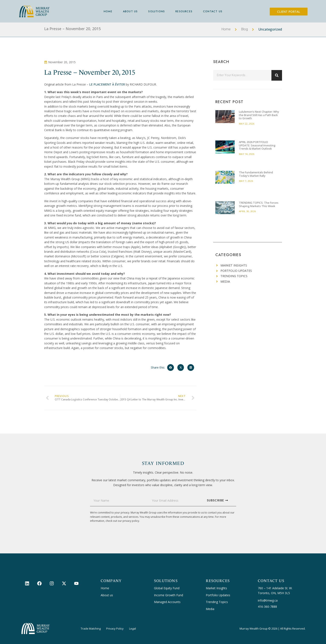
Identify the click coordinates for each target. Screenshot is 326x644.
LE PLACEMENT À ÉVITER (107, 84)
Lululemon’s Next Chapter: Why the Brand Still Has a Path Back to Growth (259, 115)
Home (108, 11)
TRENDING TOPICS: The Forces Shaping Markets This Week (259, 204)
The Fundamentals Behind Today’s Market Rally (256, 174)
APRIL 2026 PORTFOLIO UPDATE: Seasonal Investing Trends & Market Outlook (257, 145)
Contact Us (213, 11)
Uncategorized (270, 29)
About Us (130, 11)
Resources (184, 11)
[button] (171, 368)
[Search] (277, 75)
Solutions (157, 11)
